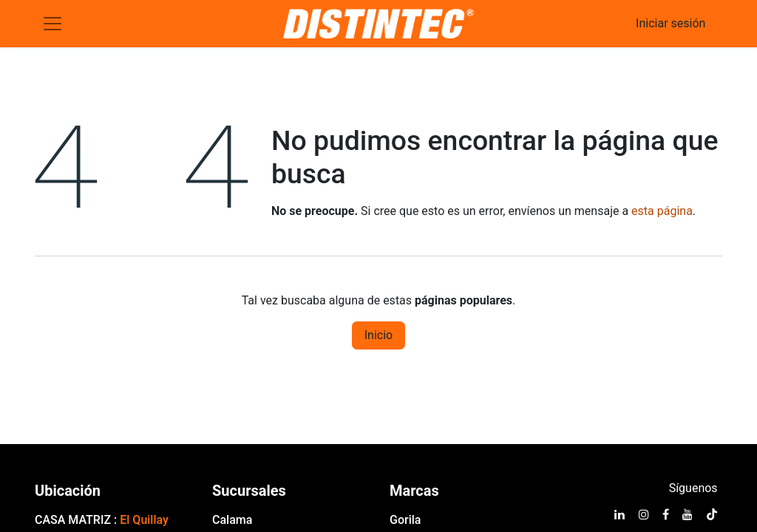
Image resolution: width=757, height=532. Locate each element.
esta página (662, 211)
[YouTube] (688, 514)
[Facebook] (666, 514)
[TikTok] (712, 514)
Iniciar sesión (671, 23)
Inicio (378, 335)
